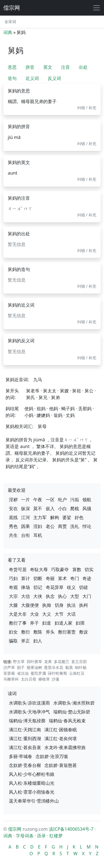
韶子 (21, 667)
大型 (75, 596)
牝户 (62, 500)
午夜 (38, 500)
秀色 (13, 526)
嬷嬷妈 (43, 415)
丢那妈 (85, 409)
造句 (12, 78)
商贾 (62, 526)
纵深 (26, 508)
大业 (34, 614)
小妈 (29, 415)
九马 (38, 380)
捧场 (26, 587)
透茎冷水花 (54, 667)
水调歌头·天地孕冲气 (29, 712)
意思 (12, 67)
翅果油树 (34, 667)
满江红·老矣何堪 (60, 739)
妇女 (13, 632)
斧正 (26, 641)
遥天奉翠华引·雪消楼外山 (34, 801)
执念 (50, 596)
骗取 (13, 641)
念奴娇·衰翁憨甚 (60, 765)
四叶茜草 (34, 662)
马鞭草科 (11, 679)
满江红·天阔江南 (25, 730)
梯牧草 (44, 679)
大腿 (13, 605)
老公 (50, 526)
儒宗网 (12, 8)
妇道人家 (64, 623)
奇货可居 (18, 569)
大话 (71, 614)
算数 (77, 569)
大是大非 (18, 614)
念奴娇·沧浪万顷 (52, 756)
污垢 (75, 500)
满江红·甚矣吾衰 (25, 747)
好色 (79, 517)
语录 (41, 836)
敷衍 (26, 632)
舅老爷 (33, 391)
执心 (62, 596)
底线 (13, 517)
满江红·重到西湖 (25, 739)
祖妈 (41, 409)
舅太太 (50, 391)
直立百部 (79, 662)
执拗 (47, 605)
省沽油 (23, 673)
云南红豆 (77, 673)
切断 (38, 578)
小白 (62, 508)
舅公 (89, 391)
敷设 (83, 632)
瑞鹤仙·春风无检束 (67, 721)
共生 (13, 535)
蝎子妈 (68, 409)
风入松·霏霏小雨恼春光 (32, 792)
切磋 (83, 587)
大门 (87, 596)
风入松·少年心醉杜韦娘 (32, 774)
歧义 (71, 587)
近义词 (32, 78)
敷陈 (38, 632)
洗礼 (75, 526)
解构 (55, 517)
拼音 (30, 67)
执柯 (83, 605)
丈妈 (70, 415)
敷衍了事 (18, 623)
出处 (83, 67)
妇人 (38, 641)
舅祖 (77, 391)
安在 (13, 508)
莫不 (38, 508)
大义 (47, 614)
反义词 (54, 78)
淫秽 (13, 500)
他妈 (54, 409)
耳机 (38, 535)
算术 (62, 578)
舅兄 (43, 397)
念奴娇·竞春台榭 (25, 765)
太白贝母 (29, 679)
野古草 (19, 662)
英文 (48, 67)
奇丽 (50, 578)
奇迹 (87, 578)
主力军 (40, 517)
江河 (26, 517)
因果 (26, 526)
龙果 (48, 662)
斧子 (34, 623)
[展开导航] (97, 8)
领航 (87, 500)
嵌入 (50, 508)
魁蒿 (69, 667)
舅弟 (55, 397)
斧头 (50, 632)
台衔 (26, 535)
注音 (65, 67)
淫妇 (38, 526)
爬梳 (75, 508)
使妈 (29, 409)
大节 (59, 614)
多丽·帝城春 (21, 756)
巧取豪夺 (60, 569)
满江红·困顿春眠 (60, 730)
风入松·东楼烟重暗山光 (32, 783)
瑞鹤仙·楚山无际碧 (72, 712)
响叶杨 (81, 667)
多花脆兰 (62, 662)
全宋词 (10, 22)
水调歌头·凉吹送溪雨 (29, 703)
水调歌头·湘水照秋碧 (74, 703)
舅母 (42, 426)
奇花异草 (55, 587)
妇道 (47, 623)
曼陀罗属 (38, 673)
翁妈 (58, 415)
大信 (26, 596)
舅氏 (31, 397)
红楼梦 (56, 836)
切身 (59, 605)
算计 (26, 578)
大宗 (13, 596)
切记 (38, 587)
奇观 (13, 587)
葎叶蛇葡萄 (57, 673)
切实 (89, 569)
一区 (50, 500)
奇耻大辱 (39, 569)
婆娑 (67, 517)
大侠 (38, 596)
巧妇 (13, 578)
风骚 (87, 508)
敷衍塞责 (67, 632)
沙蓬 (55, 679)
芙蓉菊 (9, 673)
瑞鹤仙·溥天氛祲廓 (27, 721)
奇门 (75, 578)
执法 (71, 605)
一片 (26, 500)
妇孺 (80, 623)
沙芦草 (9, 667)
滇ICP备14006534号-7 (71, 829)
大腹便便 (30, 605)
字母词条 (25, 836)
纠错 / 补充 (87, 108)
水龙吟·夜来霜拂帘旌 (65, 747)
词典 (8, 32)
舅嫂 (64, 391)
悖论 (87, 526)
